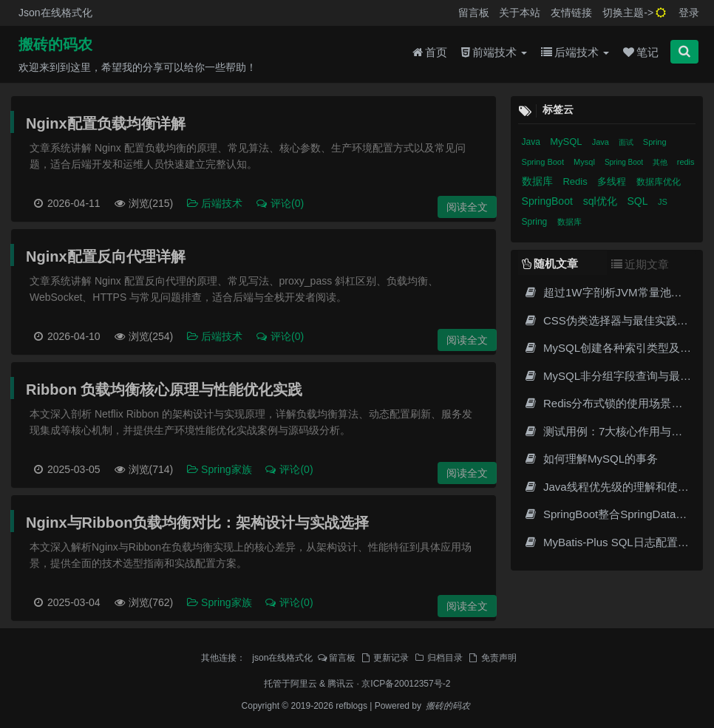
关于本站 (520, 13)
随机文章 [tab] (550, 263)
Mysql (585, 162)
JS (663, 202)
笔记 (641, 53)
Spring (655, 142)
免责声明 (492, 658)
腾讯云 (341, 684)
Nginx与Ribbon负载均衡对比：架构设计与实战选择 (197, 523)
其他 (661, 162)
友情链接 (571, 13)
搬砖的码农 (55, 45)
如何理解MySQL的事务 (591, 459)
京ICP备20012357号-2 (406, 684)
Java (533, 142)
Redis (576, 181)
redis (686, 162)
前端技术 (494, 53)
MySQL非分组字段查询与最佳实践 (619, 376)
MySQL (567, 142)
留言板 (474, 13)
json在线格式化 (282, 658)
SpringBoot (549, 201)
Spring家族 (220, 469)
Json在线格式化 (55, 13)
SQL (639, 201)
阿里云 (304, 684)
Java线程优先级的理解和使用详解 (618, 487)
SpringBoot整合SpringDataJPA (610, 514)
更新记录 (384, 658)
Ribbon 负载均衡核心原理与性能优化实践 (164, 389)
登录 (689, 13)
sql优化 (602, 201)
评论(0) (279, 203)
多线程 (613, 181)
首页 (430, 53)
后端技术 (575, 53)
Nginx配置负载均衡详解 (106, 123)
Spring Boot (544, 162)
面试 (627, 142)
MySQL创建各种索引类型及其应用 (619, 348)
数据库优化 (659, 182)
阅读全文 (467, 207)
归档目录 (438, 658)
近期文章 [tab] (640, 264)
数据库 (539, 181)
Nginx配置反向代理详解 (106, 256)
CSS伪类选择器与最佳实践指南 (612, 320)
